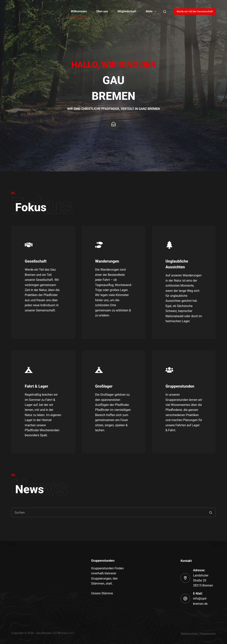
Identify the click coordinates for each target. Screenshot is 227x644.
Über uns (102, 11)
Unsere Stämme (102, 593)
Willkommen (79, 11)
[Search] (165, 12)
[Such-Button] (211, 512)
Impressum (208, 634)
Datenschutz (189, 634)
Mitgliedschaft (127, 11)
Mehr (152, 12)
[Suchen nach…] (109, 512)
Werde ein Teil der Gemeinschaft (195, 11)
